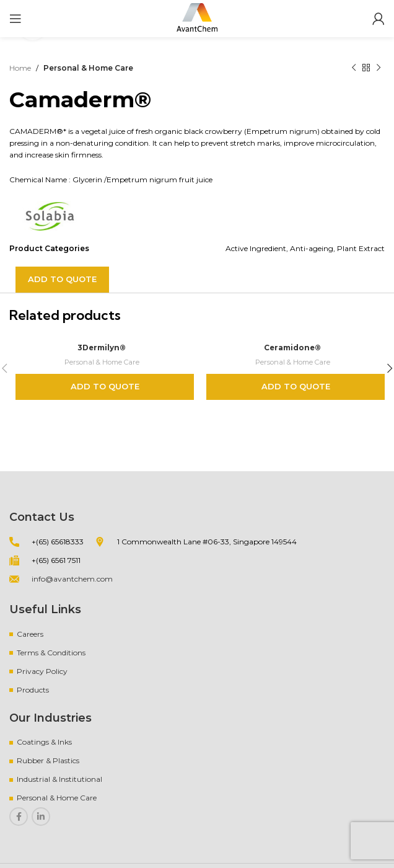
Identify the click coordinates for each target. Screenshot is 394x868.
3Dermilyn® (102, 348)
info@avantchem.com (72, 579)
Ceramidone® (293, 348)
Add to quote (62, 279)
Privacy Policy (42, 671)
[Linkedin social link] (41, 817)
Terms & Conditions (51, 653)
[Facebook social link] (19, 817)
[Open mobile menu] (15, 19)
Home (20, 68)
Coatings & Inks (44, 742)
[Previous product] (354, 68)
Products (33, 690)
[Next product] (379, 68)
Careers (30, 634)
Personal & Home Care (88, 68)
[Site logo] (197, 18)
